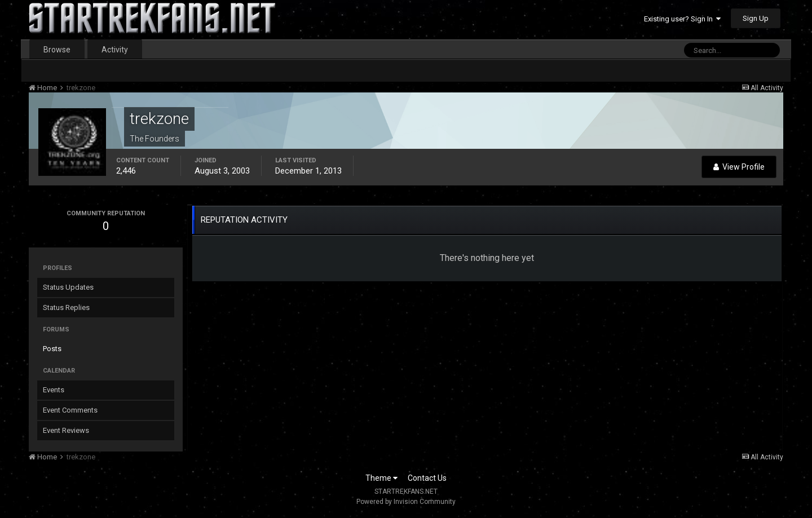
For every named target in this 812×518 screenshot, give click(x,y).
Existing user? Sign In (682, 19)
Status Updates (68, 287)
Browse (57, 50)
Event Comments (70, 410)
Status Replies (66, 307)
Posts (52, 349)
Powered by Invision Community (406, 502)
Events (54, 390)
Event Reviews (66, 430)
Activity (115, 50)
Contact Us (427, 478)
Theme (381, 478)
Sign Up (756, 18)
